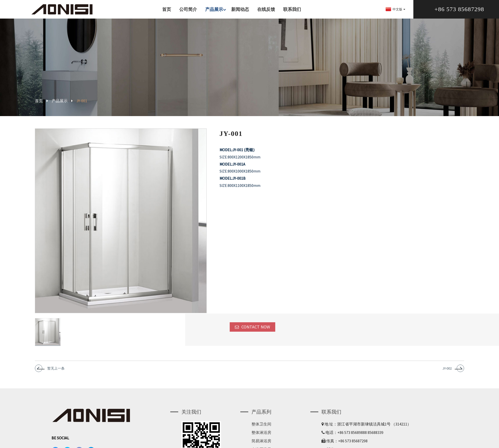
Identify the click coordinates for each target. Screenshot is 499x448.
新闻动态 (240, 9)
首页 (167, 9)
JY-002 (447, 372)
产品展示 (216, 9)
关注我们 (191, 415)
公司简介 (188, 9)
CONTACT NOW (256, 331)
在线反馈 (266, 9)
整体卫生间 (261, 428)
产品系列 (261, 415)
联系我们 (292, 9)
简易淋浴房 (261, 445)
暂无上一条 (56, 372)
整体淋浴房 (261, 436)
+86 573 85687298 (459, 9)
